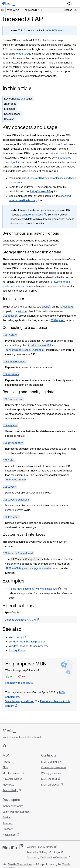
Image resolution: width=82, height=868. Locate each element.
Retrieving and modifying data (28, 392)
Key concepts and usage (18, 99)
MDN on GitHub (51, 785)
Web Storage (24, 54)
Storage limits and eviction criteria (32, 252)
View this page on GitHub (20, 701)
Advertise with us (12, 779)
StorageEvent (17, 650)
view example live (46, 589)
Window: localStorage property (27, 642)
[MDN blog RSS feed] (27, 746)
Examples (10, 109)
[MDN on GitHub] (4, 746)
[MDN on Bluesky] (10, 746)
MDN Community (51, 762)
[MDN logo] (9, 731)
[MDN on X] (16, 746)
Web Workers (56, 30)
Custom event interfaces (24, 534)
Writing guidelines (51, 773)
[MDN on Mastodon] (22, 746)
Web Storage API (19, 637)
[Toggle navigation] (76, 4)
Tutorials (8, 823)
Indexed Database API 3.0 (20, 620)
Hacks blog (9, 835)
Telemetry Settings (38, 852)
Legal (57, 852)
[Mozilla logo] (13, 847)
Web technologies (13, 806)
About (6, 762)
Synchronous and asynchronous (31, 233)
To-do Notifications (20, 589)
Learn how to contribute (19, 683)
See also (9, 119)
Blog (5, 767)
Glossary (8, 829)
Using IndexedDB (40, 191)
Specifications (12, 114)
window (23, 311)
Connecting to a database (25, 328)
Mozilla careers (12, 773)
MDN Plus (8, 785)
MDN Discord (49, 779)
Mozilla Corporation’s (20, 864)
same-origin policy (32, 215)
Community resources (54, 767)
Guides (7, 817)
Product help (10, 790)
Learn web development (16, 812)
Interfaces (10, 104)
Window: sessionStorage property (28, 646)
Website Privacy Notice (40, 847)
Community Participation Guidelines (47, 857)
